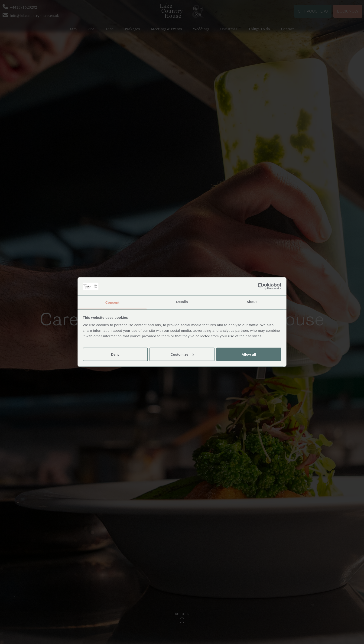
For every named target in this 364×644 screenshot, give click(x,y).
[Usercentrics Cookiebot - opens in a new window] (261, 286)
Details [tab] (182, 301)
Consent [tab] (112, 302)
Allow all (249, 354)
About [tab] (252, 301)
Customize (182, 354)
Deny (115, 354)
